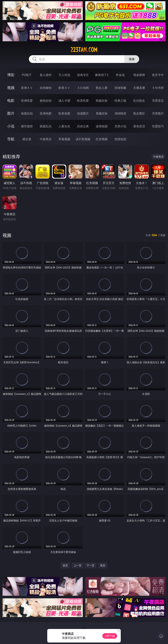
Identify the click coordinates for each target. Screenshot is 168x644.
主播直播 (139, 88)
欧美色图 (64, 113)
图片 (11, 113)
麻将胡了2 (102, 75)
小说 (11, 126)
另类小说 (120, 126)
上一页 (78, 565)
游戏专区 (83, 75)
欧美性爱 (83, 101)
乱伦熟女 (139, 101)
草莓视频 (64, 139)
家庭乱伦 (46, 126)
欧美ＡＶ (64, 88)
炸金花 (120, 75)
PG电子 (27, 75)
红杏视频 (102, 139)
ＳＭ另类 (158, 88)
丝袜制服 (120, 88)
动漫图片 (83, 113)
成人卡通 (64, 101)
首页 (65, 565)
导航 (11, 139)
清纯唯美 (120, 113)
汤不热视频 (83, 139)
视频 (11, 88)
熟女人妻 (102, 88)
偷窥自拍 (27, 113)
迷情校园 (102, 126)
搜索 (132, 59)
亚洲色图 (46, 113)
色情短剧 (120, 139)
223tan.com (84, 50)
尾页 (103, 565)
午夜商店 (46, 139)
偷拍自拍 (46, 101)
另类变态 (158, 101)
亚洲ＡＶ (27, 88)
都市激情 (27, 126)
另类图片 (158, 113)
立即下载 (110, 636)
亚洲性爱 (27, 101)
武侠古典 (83, 126)
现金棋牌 (139, 75)
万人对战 (64, 75)
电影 (11, 100)
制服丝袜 (102, 101)
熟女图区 (139, 113)
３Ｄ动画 (83, 88)
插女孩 (27, 139)
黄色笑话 (139, 126)
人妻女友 (64, 126)
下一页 (90, 565)
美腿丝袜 (102, 113)
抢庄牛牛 (158, 75)
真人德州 (46, 75)
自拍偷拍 (46, 88)
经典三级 (120, 101)
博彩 (11, 75)
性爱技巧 (158, 126)
